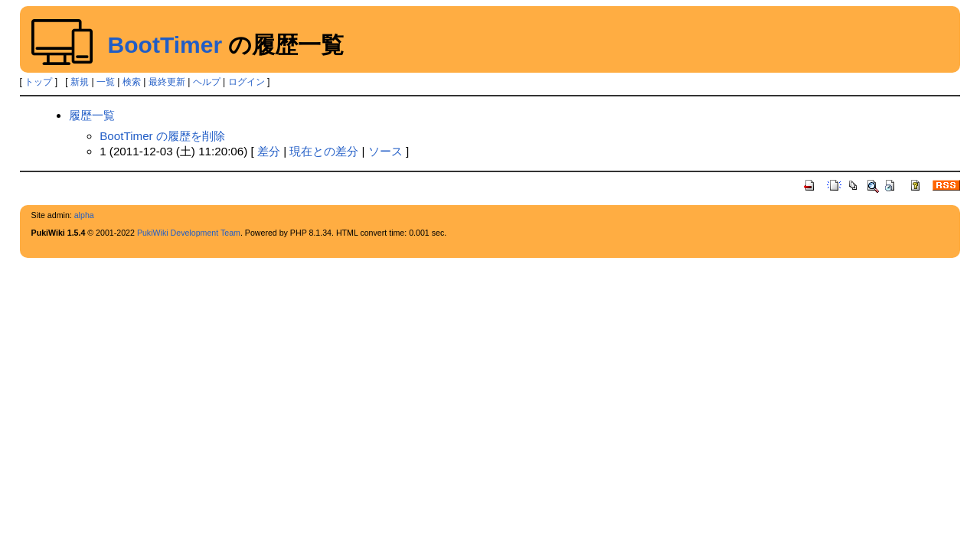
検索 (132, 82)
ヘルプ (207, 82)
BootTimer (165, 45)
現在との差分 (324, 151)
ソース (385, 151)
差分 (269, 151)
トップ (38, 82)
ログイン (247, 82)
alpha (84, 215)
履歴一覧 (92, 115)
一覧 (106, 82)
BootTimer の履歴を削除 (162, 136)
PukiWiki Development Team (189, 233)
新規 (80, 82)
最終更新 (167, 82)
